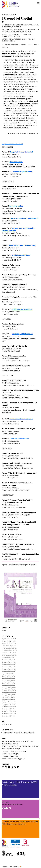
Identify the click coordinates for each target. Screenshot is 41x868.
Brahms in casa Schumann (22, 309)
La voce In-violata (16, 206)
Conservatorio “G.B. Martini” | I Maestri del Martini (19, 732)
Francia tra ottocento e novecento (22, 245)
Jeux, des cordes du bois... (20, 438)
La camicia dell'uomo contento (21, 419)
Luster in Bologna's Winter (22, 172)
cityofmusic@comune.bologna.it (12, 804)
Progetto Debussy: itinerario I (21, 152)
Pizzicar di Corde (16, 162)
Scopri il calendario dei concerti (12, 144)
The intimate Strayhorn (21, 255)
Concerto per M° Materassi (22, 334)
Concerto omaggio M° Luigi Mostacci (24, 218)
